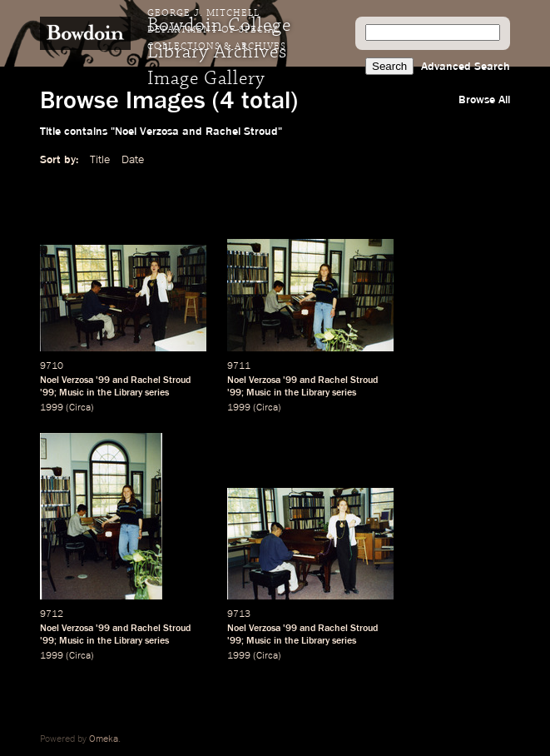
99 (104, 380)
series (157, 393)
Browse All (484, 100)
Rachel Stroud (161, 380)
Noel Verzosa (67, 380)
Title (100, 160)
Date (133, 160)
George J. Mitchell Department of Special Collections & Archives (217, 30)
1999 (52, 408)
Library (128, 393)
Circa (80, 408)
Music (72, 393)
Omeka (104, 739)
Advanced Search (466, 67)
